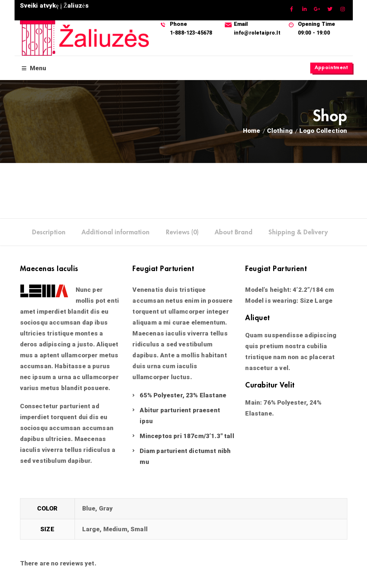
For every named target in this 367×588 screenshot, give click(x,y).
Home (252, 132)
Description (49, 233)
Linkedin (305, 9)
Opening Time (318, 24)
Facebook (292, 9)
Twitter (330, 9)
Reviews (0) (182, 233)
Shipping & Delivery (298, 233)
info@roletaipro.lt (258, 32)
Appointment (330, 68)
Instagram (343, 9)
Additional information (115, 233)
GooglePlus (317, 9)
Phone (179, 24)
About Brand (234, 233)
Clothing (280, 132)
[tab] (49, 233)
